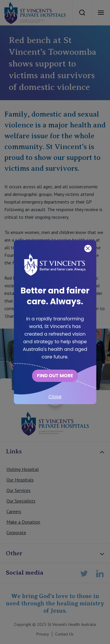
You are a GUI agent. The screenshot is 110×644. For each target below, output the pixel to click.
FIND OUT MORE (55, 376)
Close (55, 397)
